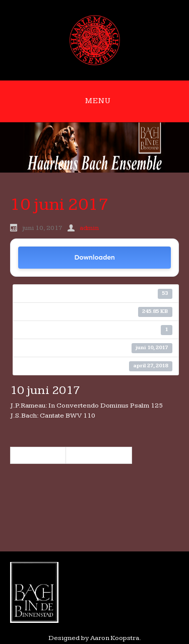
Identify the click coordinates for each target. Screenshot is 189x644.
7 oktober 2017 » (99, 455)
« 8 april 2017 (38, 455)
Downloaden (94, 257)
